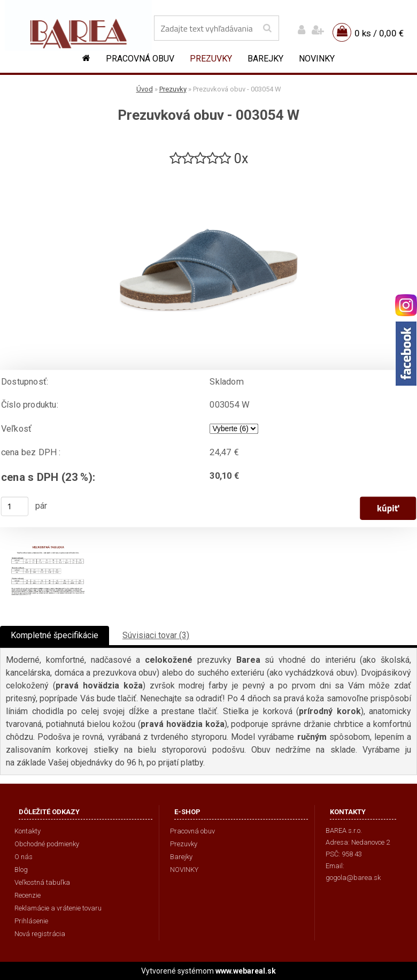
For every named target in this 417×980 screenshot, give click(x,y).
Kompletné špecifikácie (55, 635)
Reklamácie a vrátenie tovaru (58, 908)
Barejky (265, 59)
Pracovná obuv (140, 59)
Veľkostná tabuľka (42, 882)
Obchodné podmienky (47, 844)
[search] (267, 28)
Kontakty (28, 831)
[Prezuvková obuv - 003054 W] (208, 172)
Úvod (145, 89)
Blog (21, 870)
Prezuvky (211, 59)
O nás (24, 857)
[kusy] (15, 507)
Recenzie (28, 895)
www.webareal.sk (246, 971)
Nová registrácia (40, 934)
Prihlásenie (31, 921)
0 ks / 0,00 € (379, 33)
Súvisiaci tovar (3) (156, 635)
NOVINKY (317, 59)
